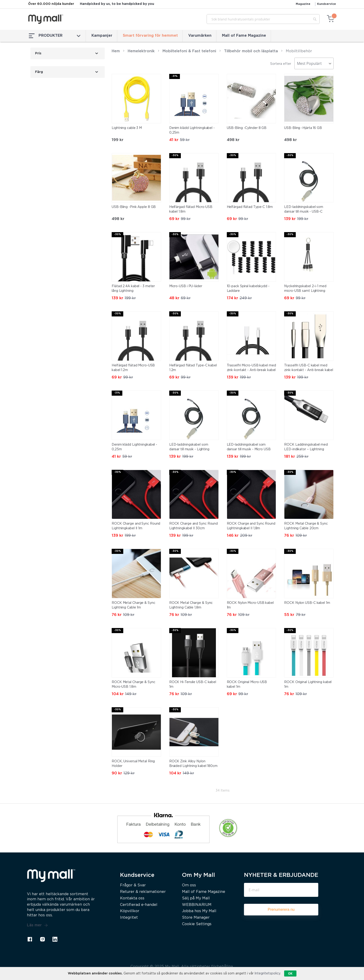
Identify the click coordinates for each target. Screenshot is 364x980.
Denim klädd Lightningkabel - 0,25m (192, 130)
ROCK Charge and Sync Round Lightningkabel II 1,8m (251, 526)
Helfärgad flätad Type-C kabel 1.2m (193, 368)
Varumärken (200, 36)
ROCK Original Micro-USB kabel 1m (247, 684)
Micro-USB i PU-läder (186, 286)
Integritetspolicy (267, 973)
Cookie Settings (197, 924)
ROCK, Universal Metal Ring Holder (133, 764)
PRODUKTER (55, 36)
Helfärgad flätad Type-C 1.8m (250, 207)
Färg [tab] (39, 72)
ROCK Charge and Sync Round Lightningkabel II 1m (136, 526)
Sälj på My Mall (196, 898)
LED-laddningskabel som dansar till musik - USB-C (304, 209)
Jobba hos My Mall (199, 911)
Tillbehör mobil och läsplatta (251, 51)
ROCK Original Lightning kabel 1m (308, 684)
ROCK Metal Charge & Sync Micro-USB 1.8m (133, 684)
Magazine (303, 4)
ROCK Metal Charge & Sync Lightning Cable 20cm (306, 526)
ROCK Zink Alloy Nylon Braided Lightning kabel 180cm (193, 764)
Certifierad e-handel (139, 905)
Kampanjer (102, 36)
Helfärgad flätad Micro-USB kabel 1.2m (133, 368)
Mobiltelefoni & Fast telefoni (189, 51)
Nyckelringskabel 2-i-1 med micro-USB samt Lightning (305, 289)
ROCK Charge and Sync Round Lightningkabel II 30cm (193, 526)
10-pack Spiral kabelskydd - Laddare (248, 289)
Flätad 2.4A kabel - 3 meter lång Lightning (133, 289)
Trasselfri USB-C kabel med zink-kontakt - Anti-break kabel (309, 368)
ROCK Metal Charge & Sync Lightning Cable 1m (133, 605)
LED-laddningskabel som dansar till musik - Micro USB (249, 447)
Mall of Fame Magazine (244, 36)
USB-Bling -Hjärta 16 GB (303, 128)
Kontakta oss (132, 898)
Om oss (189, 885)
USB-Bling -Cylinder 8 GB (247, 128)
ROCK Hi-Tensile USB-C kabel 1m (193, 684)
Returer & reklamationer (143, 892)
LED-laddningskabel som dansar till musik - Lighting (189, 447)
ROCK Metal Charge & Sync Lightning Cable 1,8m (191, 605)
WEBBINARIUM (197, 905)
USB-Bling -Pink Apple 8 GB (134, 207)
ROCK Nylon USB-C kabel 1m (307, 603)
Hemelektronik (141, 51)
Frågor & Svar (133, 885)
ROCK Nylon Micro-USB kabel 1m (250, 605)
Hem (116, 51)
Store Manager (196, 918)
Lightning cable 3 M (127, 128)
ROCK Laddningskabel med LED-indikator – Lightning (306, 447)
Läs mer (37, 925)
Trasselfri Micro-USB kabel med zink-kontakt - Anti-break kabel (251, 368)
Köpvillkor (130, 911)
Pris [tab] (38, 53)
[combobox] (263, 19)
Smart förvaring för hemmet (150, 36)
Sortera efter (281, 64)
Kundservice (327, 4)
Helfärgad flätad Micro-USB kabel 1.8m (191, 209)
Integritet (129, 918)
